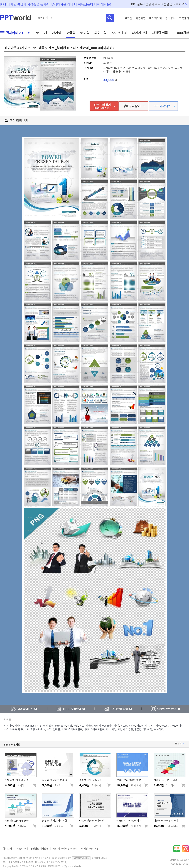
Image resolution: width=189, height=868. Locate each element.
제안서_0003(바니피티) (106, 726)
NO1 (49, 729)
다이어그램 (139, 33)
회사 (108, 729)
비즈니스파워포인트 (72, 729)
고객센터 (184, 18)
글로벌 (165, 726)
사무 (39, 726)
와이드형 (100, 33)
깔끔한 (138, 729)
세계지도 (156, 726)
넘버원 (56, 729)
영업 (45, 726)
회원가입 (141, 18)
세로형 (140, 726)
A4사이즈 (158, 729)
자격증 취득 (160, 33)
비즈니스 (9, 726)
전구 (21, 729)
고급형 (71, 33)
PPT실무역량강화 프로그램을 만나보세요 (158, 4)
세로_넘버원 (86, 726)
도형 (33, 729)
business (30, 726)
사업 (76, 726)
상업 (51, 726)
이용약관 (21, 849)
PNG (172, 726)
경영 (70, 726)
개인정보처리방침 (39, 849)
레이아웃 (147, 729)
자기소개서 (119, 33)
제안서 (121, 729)
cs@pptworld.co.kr (72, 866)
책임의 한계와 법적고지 (65, 849)
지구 (147, 726)
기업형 (130, 729)
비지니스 (19, 726)
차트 (26, 729)
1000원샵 (182, 33)
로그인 (128, 18)
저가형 (57, 33)
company (61, 726)
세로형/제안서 (128, 726)
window (41, 729)
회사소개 (7, 849)
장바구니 (170, 18)
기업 (114, 729)
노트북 (13, 729)
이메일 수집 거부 (90, 849)
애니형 (85, 33)
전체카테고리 (14, 33)
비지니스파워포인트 (94, 729)
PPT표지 (41, 33)
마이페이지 (156, 18)
